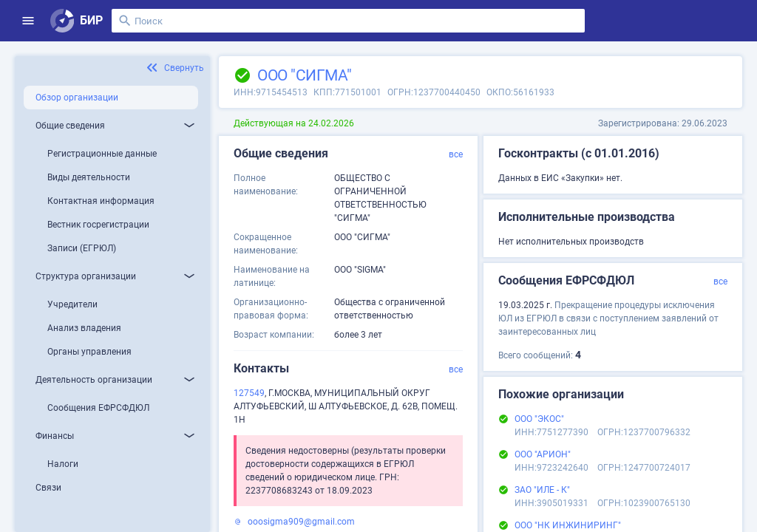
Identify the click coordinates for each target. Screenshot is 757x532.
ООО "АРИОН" (543, 454)
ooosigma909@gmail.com (301, 522)
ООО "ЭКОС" (539, 419)
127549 (249, 393)
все (456, 154)
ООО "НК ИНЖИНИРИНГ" (568, 525)
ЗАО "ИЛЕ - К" (542, 490)
